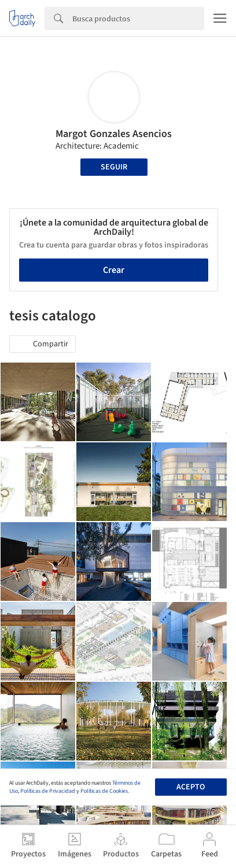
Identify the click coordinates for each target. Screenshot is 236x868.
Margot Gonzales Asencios (114, 134)
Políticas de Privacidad (48, 791)
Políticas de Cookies (104, 791)
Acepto (191, 787)
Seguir (114, 167)
